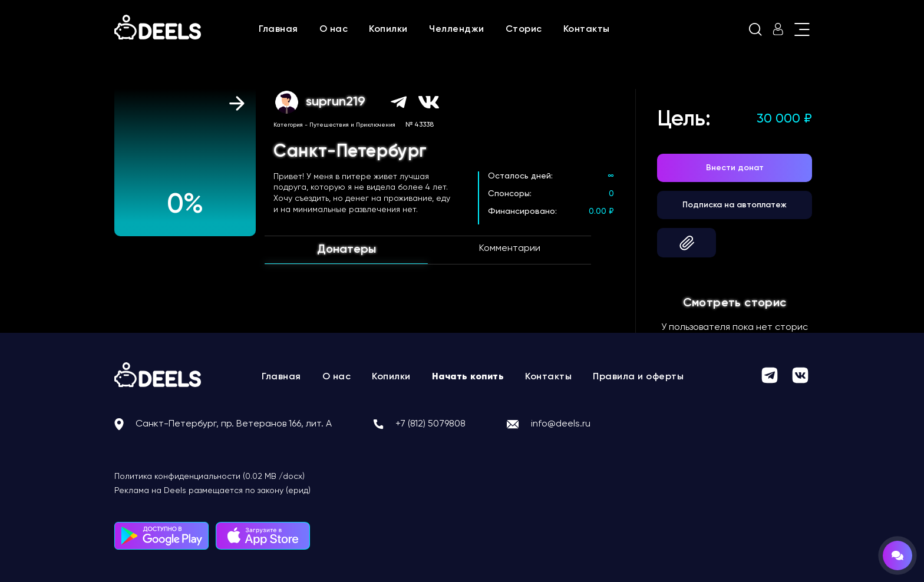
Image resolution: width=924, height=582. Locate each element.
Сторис (524, 29)
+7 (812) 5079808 (430, 424)
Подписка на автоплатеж (735, 205)
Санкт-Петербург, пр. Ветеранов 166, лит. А (234, 424)
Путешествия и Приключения (352, 125)
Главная (278, 29)
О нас (334, 29)
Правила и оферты (638, 377)
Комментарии (510, 249)
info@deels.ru (561, 424)
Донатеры (346, 250)
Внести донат (735, 168)
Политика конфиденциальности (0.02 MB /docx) (209, 477)
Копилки (388, 29)
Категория (288, 125)
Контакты (587, 29)
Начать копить (468, 377)
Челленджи (457, 29)
